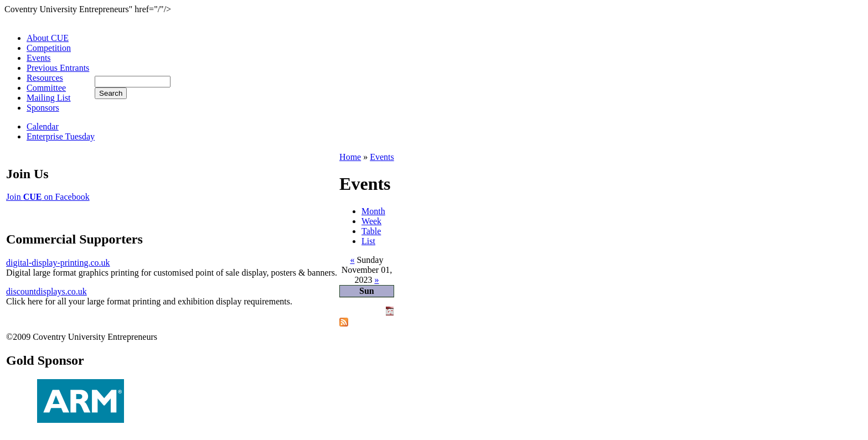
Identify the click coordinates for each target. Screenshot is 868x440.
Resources (45, 78)
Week (371, 221)
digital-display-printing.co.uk (58, 263)
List (368, 241)
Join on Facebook (48, 197)
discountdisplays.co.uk (46, 291)
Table (371, 231)
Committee (46, 88)
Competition (49, 48)
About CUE (48, 38)
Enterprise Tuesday (61, 136)
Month (373, 211)
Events (39, 58)
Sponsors (43, 108)
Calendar (43, 126)
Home (350, 157)
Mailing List (49, 98)
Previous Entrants (58, 68)
